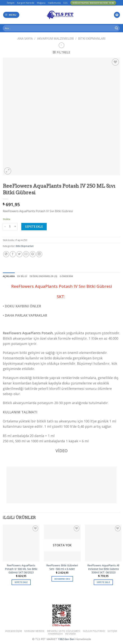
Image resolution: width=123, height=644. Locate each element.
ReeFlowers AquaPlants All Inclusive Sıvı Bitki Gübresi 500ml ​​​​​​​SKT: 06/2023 (103, 569)
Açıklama (9, 276)
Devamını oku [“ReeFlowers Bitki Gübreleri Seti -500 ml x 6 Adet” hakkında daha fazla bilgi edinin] (62, 579)
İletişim (11, 3)
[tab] (9, 276)
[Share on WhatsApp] (6, 254)
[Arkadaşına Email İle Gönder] (26, 254)
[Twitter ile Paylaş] (19, 254)
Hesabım (71, 634)
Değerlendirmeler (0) (43, 276)
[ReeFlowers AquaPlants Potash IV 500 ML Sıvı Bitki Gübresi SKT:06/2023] (21, 543)
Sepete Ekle (34, 227)
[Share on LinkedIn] (39, 254)
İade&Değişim (14, 631)
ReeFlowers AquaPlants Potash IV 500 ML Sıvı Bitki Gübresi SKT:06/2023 (21, 569)
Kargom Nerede (26, 3)
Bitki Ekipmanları (92, 39)
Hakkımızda (54, 3)
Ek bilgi (22, 276)
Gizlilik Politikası (94, 631)
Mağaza (41, 3)
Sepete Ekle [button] (21, 582)
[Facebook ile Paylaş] (13, 254)
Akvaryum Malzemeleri (55, 39)
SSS (65, 3)
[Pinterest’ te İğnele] (33, 254)
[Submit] (116, 28)
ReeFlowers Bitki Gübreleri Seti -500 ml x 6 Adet (62, 567)
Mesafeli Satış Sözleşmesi (64, 631)
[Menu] (11, 15)
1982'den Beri (66, 639)
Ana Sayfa (25, 39)
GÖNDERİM (66, 276)
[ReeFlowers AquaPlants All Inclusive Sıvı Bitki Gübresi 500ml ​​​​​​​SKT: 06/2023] (103, 543)
